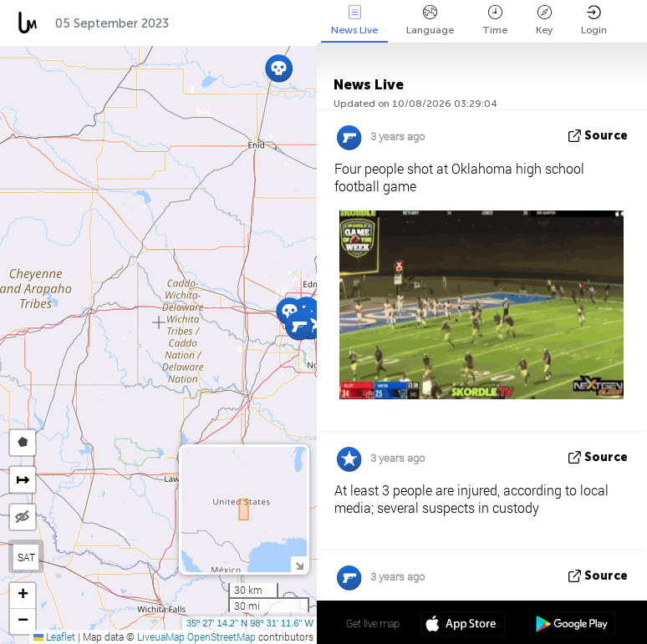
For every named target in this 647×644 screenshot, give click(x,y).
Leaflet (54, 636)
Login (594, 20)
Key (544, 20)
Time (495, 20)
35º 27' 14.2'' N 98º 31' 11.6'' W (250, 623)
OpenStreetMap (222, 636)
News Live (354, 20)
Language (430, 20)
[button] (299, 326)
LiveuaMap (161, 636)
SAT (26, 557)
